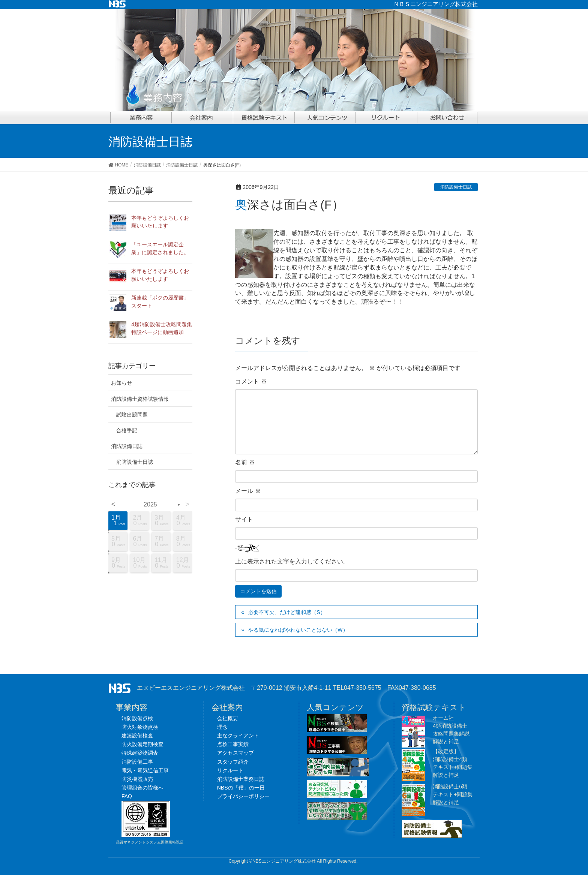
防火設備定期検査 (142, 744)
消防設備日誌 (127, 446)
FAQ (127, 796)
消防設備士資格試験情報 (140, 399)
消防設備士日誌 (456, 187)
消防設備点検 (137, 718)
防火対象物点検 (140, 727)
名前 (245, 462)
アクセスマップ (235, 753)
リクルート (230, 770)
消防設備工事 (137, 762)
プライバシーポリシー (243, 796)
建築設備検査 (137, 736)
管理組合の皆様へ (142, 788)
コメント (251, 381)
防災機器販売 (137, 779)
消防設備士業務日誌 (241, 779)
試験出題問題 (132, 415)
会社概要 (228, 718)
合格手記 (127, 430)
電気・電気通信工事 (145, 770)
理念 (222, 727)
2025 (150, 504)
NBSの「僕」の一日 (241, 788)
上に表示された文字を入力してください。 (292, 561)
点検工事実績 (233, 744)
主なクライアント (238, 736)
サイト (244, 519)
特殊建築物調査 (140, 753)
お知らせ (121, 383)
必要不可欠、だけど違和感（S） (287, 612)
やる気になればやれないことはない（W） (298, 630)
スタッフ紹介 (233, 762)
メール (248, 491)
